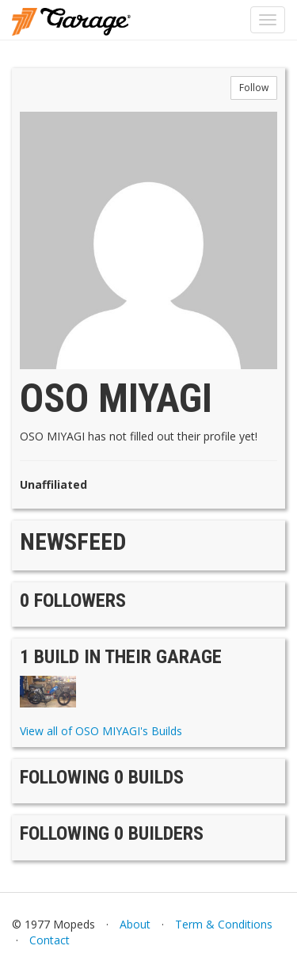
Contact (49, 940)
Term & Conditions (224, 924)
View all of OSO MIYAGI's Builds (101, 731)
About (135, 924)
